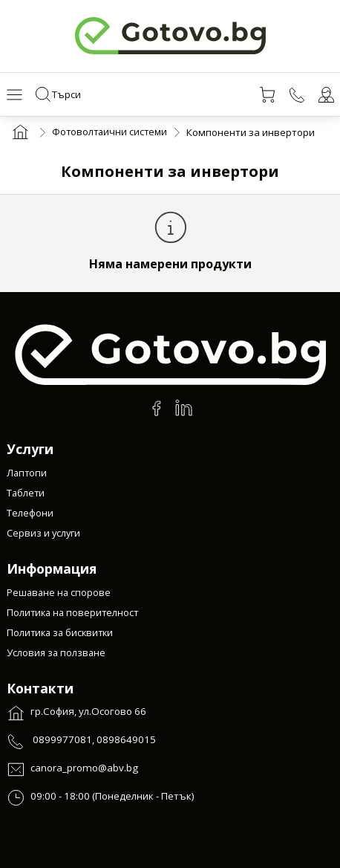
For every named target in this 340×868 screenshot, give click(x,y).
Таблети (26, 494)
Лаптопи (27, 474)
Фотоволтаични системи (111, 135)
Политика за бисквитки (62, 633)
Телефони (30, 514)
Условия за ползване (57, 653)
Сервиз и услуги (45, 534)
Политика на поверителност (75, 613)
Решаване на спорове (60, 593)
